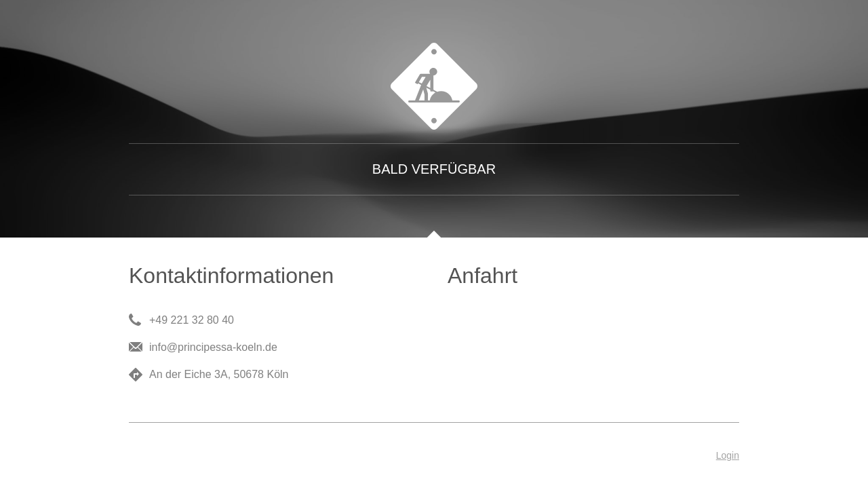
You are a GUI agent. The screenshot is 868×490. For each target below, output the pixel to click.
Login (728, 455)
